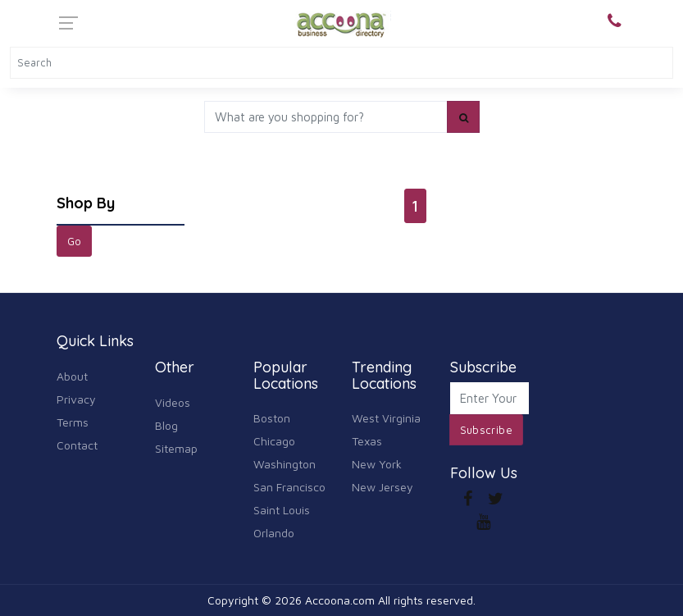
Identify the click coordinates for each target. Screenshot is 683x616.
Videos (173, 402)
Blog (166, 425)
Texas (367, 441)
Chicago (274, 441)
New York (377, 464)
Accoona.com (340, 600)
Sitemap (176, 448)
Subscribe (487, 430)
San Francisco (289, 487)
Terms (73, 422)
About (72, 376)
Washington (285, 464)
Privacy (76, 399)
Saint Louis (282, 510)
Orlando (274, 533)
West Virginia (386, 418)
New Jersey (382, 487)
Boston (272, 418)
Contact (77, 445)
